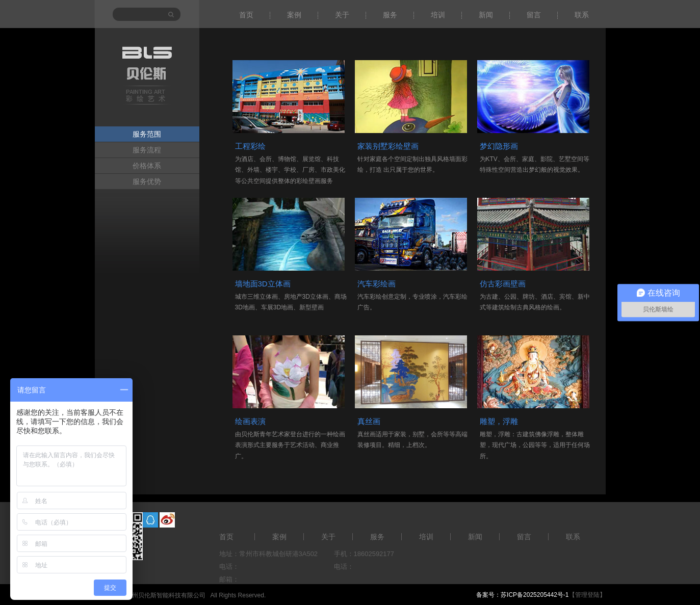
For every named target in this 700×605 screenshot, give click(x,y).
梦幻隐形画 (499, 146)
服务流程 (147, 150)
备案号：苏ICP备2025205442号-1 (522, 595)
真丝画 (369, 421)
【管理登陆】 (587, 595)
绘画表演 (250, 421)
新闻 (486, 15)
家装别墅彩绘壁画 (388, 146)
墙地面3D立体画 (263, 284)
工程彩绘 (250, 146)
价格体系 (147, 166)
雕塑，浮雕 (499, 421)
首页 (246, 15)
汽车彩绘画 (377, 284)
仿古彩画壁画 (503, 284)
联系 (582, 15)
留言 (534, 15)
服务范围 (147, 134)
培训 (438, 15)
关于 (342, 15)
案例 (294, 15)
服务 (390, 15)
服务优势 (147, 181)
